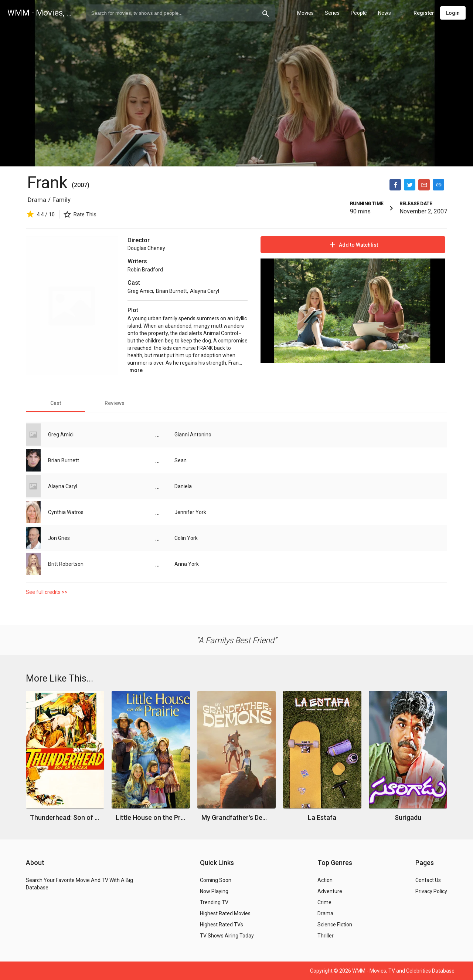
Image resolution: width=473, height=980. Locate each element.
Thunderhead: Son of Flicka (65, 817)
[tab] (55, 403)
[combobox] (180, 13)
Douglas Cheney (146, 248)
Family (62, 200)
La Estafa (322, 817)
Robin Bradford (145, 270)
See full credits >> (47, 592)
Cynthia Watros (66, 512)
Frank (49, 183)
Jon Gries (59, 538)
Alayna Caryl (205, 291)
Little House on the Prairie (151, 817)
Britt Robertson (66, 564)
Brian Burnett (171, 291)
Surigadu (408, 817)
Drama (37, 200)
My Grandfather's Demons (237, 817)
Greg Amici (140, 291)
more (136, 370)
